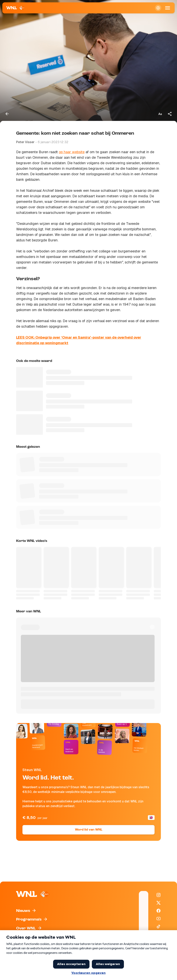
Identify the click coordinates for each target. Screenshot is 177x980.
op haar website (72, 152)
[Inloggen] (158, 8)
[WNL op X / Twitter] (159, 903)
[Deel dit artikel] (170, 114)
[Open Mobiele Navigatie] (168, 8)
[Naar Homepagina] (16, 8)
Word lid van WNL (89, 830)
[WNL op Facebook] (159, 911)
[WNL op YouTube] (159, 919)
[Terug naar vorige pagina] (7, 114)
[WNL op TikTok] (159, 926)
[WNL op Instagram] (159, 895)
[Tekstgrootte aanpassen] (160, 114)
